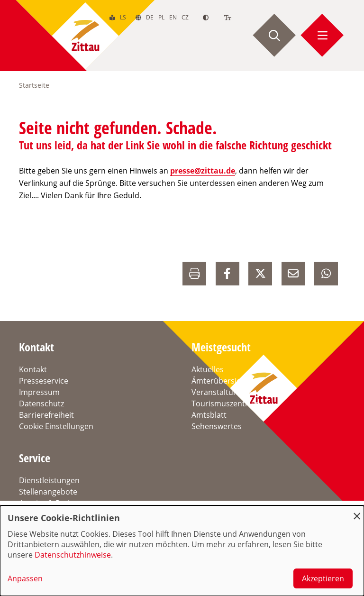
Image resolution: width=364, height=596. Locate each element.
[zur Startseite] (85, 36)
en (173, 17)
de (150, 17)
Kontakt (33, 369)
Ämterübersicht (220, 381)
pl (161, 17)
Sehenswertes (217, 426)
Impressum (39, 392)
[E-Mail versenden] (293, 274)
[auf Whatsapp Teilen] (326, 274)
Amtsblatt (209, 415)
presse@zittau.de (203, 171)
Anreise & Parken (50, 503)
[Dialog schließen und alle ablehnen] (357, 511)
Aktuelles (208, 369)
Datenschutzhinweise (73, 555)
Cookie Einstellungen (56, 426)
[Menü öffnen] (322, 36)
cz (185, 17)
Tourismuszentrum (226, 403)
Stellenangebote (48, 492)
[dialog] (182, 551)
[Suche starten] (274, 36)
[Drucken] (194, 274)
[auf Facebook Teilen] (227, 274)
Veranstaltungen (221, 392)
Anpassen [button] (25, 578)
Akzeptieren (323, 578)
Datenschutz (41, 403)
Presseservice (44, 381)
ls (123, 17)
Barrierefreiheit (46, 415)
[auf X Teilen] (260, 274)
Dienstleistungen (49, 480)
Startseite (34, 85)
